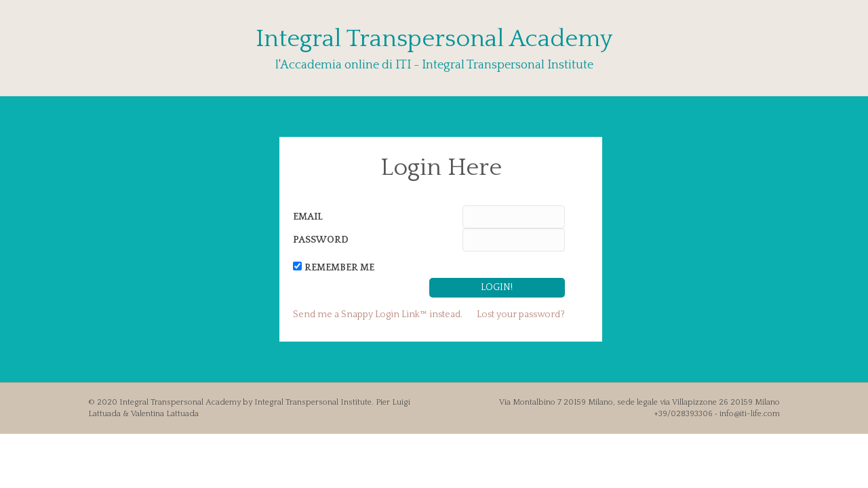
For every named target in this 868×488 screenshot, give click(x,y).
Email (308, 217)
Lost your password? (521, 314)
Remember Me (339, 268)
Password (321, 240)
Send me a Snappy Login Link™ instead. (378, 314)
